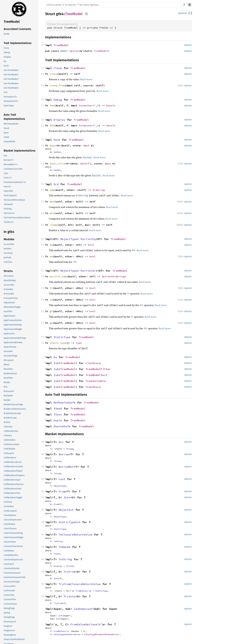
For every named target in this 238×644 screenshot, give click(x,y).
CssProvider (9, 591)
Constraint (9, 564)
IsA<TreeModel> (11, 70)
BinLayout (9, 360)
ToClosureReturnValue (14, 200)
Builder (7, 400)
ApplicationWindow (13, 342)
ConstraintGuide (12, 568)
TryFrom (70, 572)
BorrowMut (66, 467)
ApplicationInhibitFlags (15, 338)
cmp (52, 190)
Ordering (99, 190)
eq (51, 245)
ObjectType (69, 239)
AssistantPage (11, 356)
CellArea (8, 436)
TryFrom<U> (9, 213)
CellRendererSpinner (14, 484)
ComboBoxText (11, 555)
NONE (7, 34)
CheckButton (10, 515)
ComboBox (9, 551)
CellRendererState (13, 489)
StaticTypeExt (10, 195)
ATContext (8, 276)
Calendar (8, 427)
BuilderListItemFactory (15, 409)
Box (6, 387)
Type (79, 343)
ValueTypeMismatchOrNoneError (101, 634)
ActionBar (8, 289)
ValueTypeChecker (63, 634)
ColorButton (9, 524)
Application (9, 334)
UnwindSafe (9, 142)
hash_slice (57, 163)
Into (67, 497)
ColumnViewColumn (13, 546)
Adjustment (9, 303)
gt (51, 311)
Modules (9, 239)
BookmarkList (10, 373)
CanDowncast (83, 609)
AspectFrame (10, 347)
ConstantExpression (13, 560)
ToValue (58, 541)
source (182, 13)
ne (51, 256)
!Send (6, 128)
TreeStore (93, 387)
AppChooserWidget (13, 329)
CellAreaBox (10, 440)
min (52, 213)
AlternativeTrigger (12, 307)
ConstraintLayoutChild (14, 577)
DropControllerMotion (14, 639)
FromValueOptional (85, 624)
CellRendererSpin (12, 480)
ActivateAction (11, 298)
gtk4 (60, 14)
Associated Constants (17, 29)
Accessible (9, 285)
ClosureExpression (13, 520)
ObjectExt (8, 191)
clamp (54, 225)
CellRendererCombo (13, 467)
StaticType (9, 106)
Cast (6, 173)
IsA (56, 363)
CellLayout (9, 453)
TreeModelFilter (98, 369)
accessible (9, 244)
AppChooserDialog (13, 325)
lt (51, 288)
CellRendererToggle (13, 498)
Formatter (86, 105)
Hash (6, 66)
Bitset (7, 365)
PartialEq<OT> (10, 97)
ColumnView (10, 542)
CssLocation (10, 586)
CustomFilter (10, 599)
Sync (59, 414)
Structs (8, 271)
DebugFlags (9, 608)
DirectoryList (10, 622)
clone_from (57, 85)
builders (8, 249)
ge (51, 323)
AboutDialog (10, 280)
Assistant (8, 351)
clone (54, 74)
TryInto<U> (9, 222)
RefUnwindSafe (11, 124)
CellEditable (9, 449)
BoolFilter (8, 378)
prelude (7, 258)
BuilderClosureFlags (13, 405)
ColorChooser (10, 529)
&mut (87, 145)
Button (7, 422)
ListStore (93, 363)
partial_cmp (58, 276)
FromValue (81, 591)
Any (5, 156)
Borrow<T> (9, 160)
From (62, 491)
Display (7, 57)
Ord (5, 92)
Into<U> (7, 187)
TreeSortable (96, 381)
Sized (70, 449)
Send (59, 408)
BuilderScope (10, 418)
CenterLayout (10, 511)
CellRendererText (12, 493)
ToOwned (8, 204)
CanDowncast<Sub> (13, 169)
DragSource (9, 630)
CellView (8, 502)
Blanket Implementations (20, 151)
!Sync (6, 133)
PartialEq (88, 239)
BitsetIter (8, 369)
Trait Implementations (18, 43)
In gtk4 (9, 232)
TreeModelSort (96, 375)
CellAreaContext (11, 444)
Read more (86, 79)
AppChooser (9, 316)
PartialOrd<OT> (11, 101)
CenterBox (9, 506)
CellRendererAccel (13, 462)
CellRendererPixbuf (13, 471)
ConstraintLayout (12, 573)
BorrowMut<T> (11, 164)
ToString (8, 209)
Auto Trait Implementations (14, 117)
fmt (52, 105)
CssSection (9, 595)
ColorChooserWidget (14, 537)
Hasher (57, 152)
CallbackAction (11, 431)
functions (8, 253)
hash (53, 145)
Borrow (64, 454)
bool (91, 245)
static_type (58, 343)
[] (190, 13)
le (51, 300)
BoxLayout (9, 391)
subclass (8, 262)
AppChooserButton (13, 320)
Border (7, 382)
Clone (6, 48)
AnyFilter (8, 311)
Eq (5, 61)
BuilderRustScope (12, 413)
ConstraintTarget (12, 582)
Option (74, 51)
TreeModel (12, 22)
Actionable (9, 294)
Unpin (7, 137)
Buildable (8, 396)
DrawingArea (10, 635)
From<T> (8, 178)
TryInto (70, 596)
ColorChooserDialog (13, 533)
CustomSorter (10, 604)
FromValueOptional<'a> (15, 182)
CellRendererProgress (14, 475)
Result (111, 105)
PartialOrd (89, 271)
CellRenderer (10, 458)
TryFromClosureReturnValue (17, 218)
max (52, 202)
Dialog (7, 613)
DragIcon (8, 626)
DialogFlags (9, 617)
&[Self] (86, 163)
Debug (7, 52)
